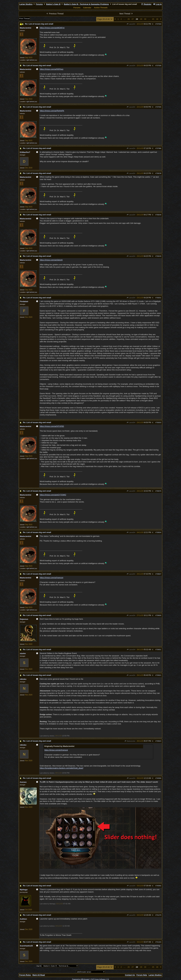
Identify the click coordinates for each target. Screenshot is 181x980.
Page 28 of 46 (105, 19)
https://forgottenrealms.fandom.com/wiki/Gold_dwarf (61, 768)
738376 (159, 491)
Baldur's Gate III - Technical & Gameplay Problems (86, 4)
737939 (159, 66)
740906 (159, 778)
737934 (159, 24)
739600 (159, 615)
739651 (159, 650)
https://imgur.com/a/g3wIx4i (51, 260)
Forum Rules (25, 975)
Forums (39, 4)
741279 (159, 915)
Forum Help (142, 975)
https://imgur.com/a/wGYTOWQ (53, 495)
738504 (159, 532)
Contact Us (130, 975)
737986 (159, 148)
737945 (159, 107)
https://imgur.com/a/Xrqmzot (51, 578)
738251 (159, 298)
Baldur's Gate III (53, 4)
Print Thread (24, 19)
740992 (159, 886)
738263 (159, 422)
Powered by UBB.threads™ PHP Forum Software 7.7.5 (90, 979)
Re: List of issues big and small (39, 24)
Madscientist (130, 741)
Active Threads (101, 8)
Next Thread (126, 14)
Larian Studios (26, 4)
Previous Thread (55, 14)
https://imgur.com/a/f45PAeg (51, 69)
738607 (159, 574)
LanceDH (131, 24)
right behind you (32, 60)
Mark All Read (39, 975)
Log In (157, 4)
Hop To (39, 966)
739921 (159, 675)
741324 (159, 942)
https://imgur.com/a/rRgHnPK (52, 111)
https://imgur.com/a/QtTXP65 (52, 426)
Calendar (87, 8)
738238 (159, 173)
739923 (159, 741)
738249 (159, 256)
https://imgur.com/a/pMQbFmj (52, 28)
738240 (159, 215)
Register (146, 4)
